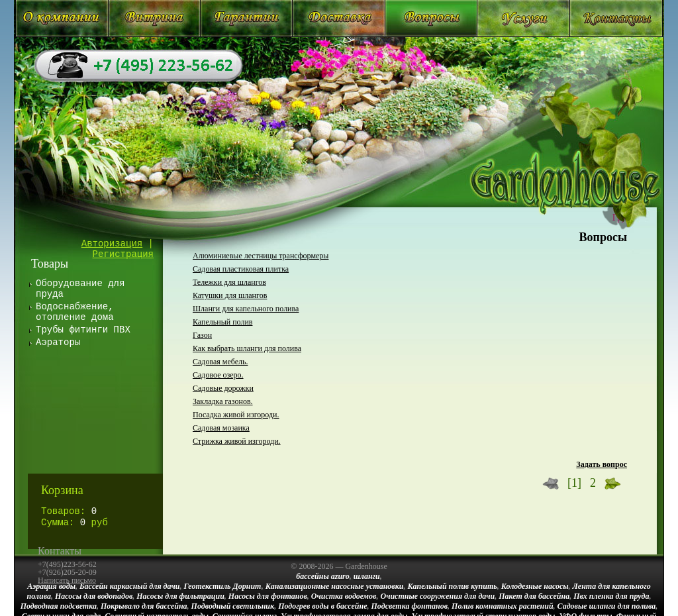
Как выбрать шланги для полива (247, 348)
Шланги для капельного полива (246, 309)
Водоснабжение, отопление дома (75, 312)
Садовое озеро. (218, 375)
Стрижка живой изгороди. (237, 441)
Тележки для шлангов (229, 282)
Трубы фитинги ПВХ (83, 330)
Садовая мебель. (220, 362)
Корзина (62, 490)
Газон (202, 335)
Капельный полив (222, 322)
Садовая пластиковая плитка (241, 269)
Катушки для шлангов (230, 295)
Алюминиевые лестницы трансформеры (261, 256)
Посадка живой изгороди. (236, 415)
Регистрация (123, 254)
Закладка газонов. (223, 401)
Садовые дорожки (223, 388)
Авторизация (112, 244)
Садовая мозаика (221, 428)
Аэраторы (58, 342)
